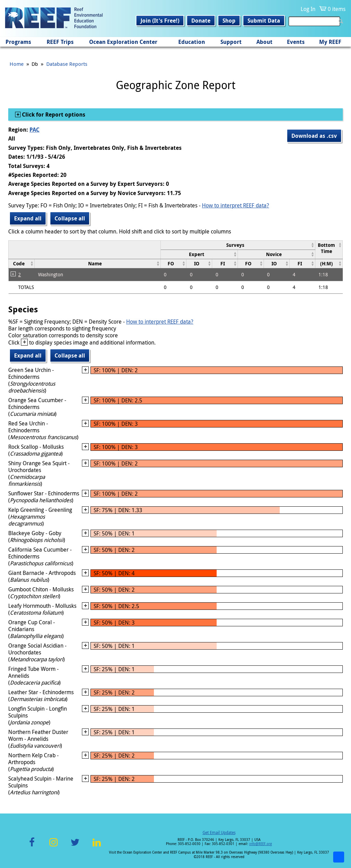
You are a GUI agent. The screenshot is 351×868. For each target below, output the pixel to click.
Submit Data (264, 21)
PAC (34, 130)
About (264, 42)
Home (17, 64)
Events (296, 42)
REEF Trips (60, 42)
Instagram (53, 846)
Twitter (75, 846)
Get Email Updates (219, 832)
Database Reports (67, 64)
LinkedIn (96, 846)
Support (231, 42)
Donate (201, 21)
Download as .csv (314, 136)
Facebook (32, 846)
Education (192, 42)
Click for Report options (53, 114)
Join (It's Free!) (160, 21)
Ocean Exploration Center (123, 42)
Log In (308, 9)
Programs (18, 42)
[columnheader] (238, 245)
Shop (229, 21)
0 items (337, 9)
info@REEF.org (261, 844)
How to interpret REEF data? (235, 205)
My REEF (330, 42)
